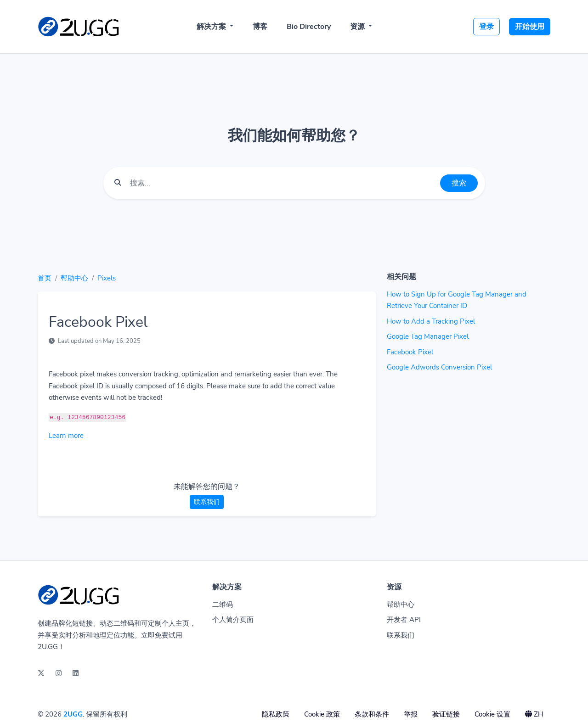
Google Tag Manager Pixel (428, 336)
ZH (534, 714)
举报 (411, 714)
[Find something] (283, 183)
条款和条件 (372, 714)
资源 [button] (358, 27)
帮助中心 (74, 278)
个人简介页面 (233, 620)
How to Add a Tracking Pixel (431, 321)
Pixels (107, 278)
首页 (45, 278)
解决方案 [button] (212, 27)
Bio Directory (309, 27)
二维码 (223, 605)
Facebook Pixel (410, 352)
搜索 (459, 183)
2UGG (73, 714)
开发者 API (404, 620)
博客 (260, 27)
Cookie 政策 (322, 714)
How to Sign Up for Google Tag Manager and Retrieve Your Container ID (457, 300)
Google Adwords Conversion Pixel (439, 367)
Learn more (66, 436)
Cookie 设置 (492, 714)
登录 (486, 27)
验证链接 (446, 714)
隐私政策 (276, 714)
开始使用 (530, 27)
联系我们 (207, 502)
